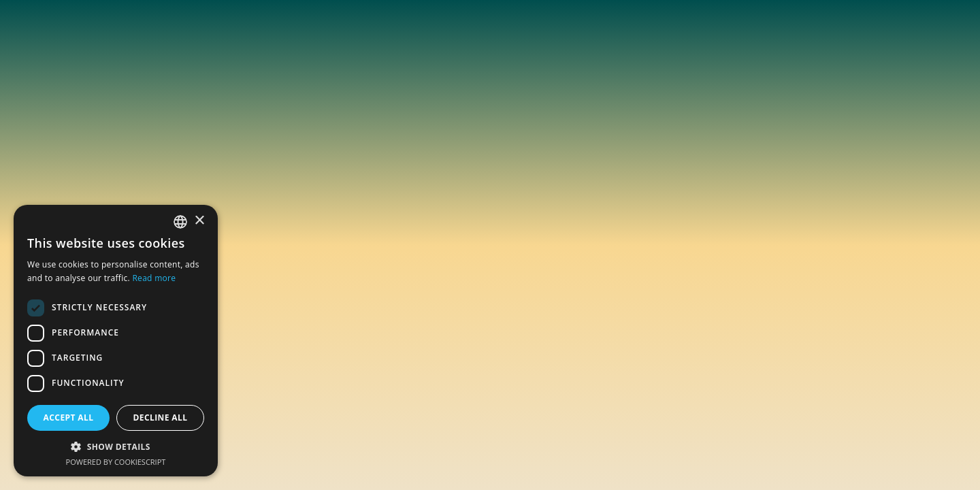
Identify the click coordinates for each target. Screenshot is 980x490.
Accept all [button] (69, 418)
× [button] (199, 221)
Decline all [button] (161, 418)
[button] (116, 446)
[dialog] (116, 341)
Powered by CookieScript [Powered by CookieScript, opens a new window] (116, 462)
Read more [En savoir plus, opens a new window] (154, 278)
